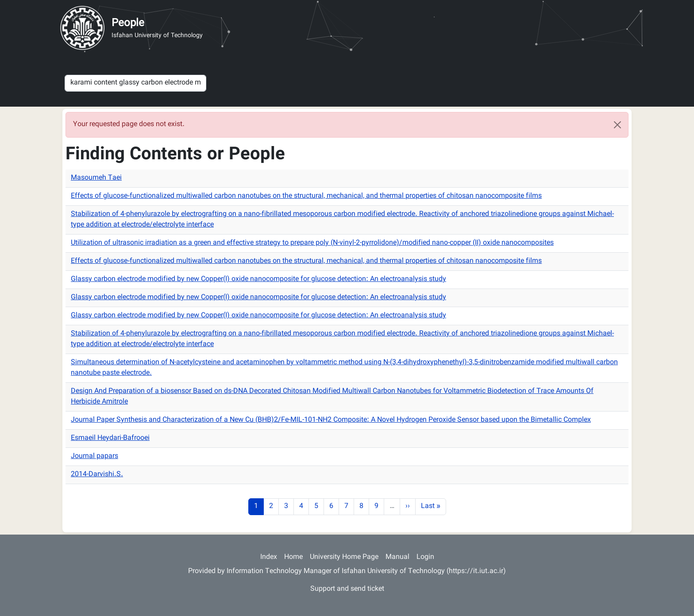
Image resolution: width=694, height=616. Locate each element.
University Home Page (344, 557)
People (128, 23)
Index (269, 557)
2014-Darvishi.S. (97, 475)
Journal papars (94, 456)
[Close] (617, 125)
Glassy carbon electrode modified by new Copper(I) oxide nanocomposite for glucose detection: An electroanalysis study (258, 279)
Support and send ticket (347, 589)
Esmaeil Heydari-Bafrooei (110, 438)
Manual (397, 557)
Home (293, 557)
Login (425, 557)
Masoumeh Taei (96, 178)
